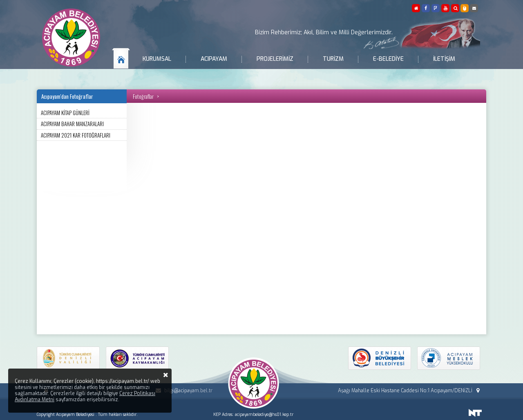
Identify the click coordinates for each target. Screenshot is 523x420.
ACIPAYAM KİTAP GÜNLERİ (65, 113)
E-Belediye (388, 59)
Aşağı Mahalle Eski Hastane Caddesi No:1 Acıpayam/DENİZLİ (410, 391)
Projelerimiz (275, 59)
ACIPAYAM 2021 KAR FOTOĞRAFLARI (76, 135)
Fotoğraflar (143, 96)
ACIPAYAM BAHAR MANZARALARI (72, 124)
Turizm (333, 59)
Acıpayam (214, 59)
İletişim (444, 59)
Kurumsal (157, 59)
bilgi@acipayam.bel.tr (183, 391)
